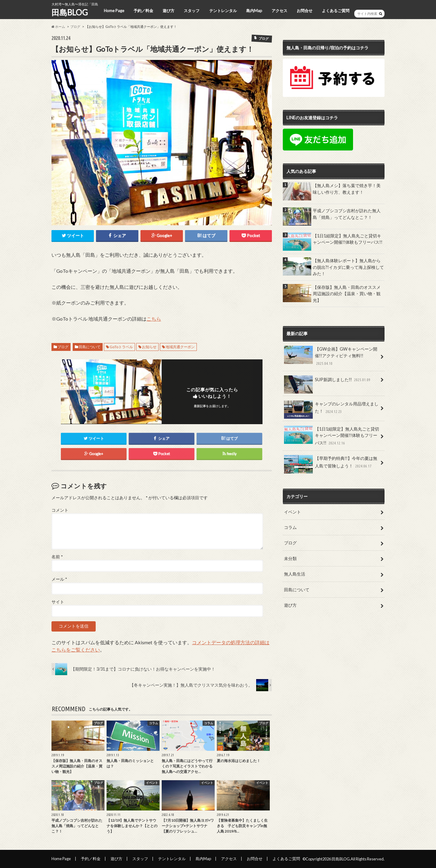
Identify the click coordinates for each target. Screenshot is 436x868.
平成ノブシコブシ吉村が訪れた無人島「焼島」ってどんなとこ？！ (347, 214)
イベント (292, 512)
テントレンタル (223, 11)
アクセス (279, 11)
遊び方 (168, 11)
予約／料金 (143, 11)
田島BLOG (70, 12)
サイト (58, 602)
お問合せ (305, 11)
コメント (60, 510)
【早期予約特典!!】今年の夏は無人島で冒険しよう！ (331, 464)
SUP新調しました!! (328, 381)
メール (59, 579)
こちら (154, 319)
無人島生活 (295, 574)
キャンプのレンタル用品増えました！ (331, 410)
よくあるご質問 (336, 11)
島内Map (254, 11)
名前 (57, 557)
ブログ (75, 26)
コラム (290, 527)
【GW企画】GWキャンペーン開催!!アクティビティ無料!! (331, 356)
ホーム (58, 26)
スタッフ (192, 11)
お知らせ (149, 347)
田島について (90, 347)
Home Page (114, 11)
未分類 (290, 558)
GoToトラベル (121, 347)
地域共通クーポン (180, 347)
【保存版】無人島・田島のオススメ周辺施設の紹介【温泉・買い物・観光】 (347, 294)
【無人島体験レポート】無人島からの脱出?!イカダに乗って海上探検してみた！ (348, 267)
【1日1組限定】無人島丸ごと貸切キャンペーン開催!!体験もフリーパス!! (348, 239)
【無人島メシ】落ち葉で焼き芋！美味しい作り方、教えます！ (347, 189)
